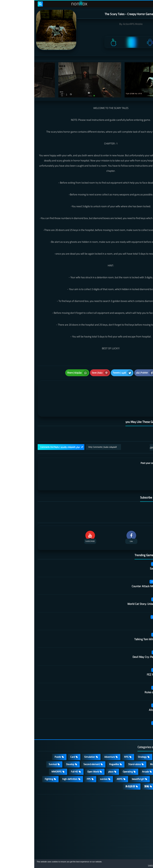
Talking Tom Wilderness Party (117, 622)
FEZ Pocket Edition (124, 658)
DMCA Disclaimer (129, 801)
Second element (57, 747)
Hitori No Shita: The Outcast (57, 820)
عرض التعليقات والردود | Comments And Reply (26, 430)
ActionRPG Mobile (99, 24)
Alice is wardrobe (125, 693)
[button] (140, 864)
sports (141, 762)
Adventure (75, 740)
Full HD (40, 754)
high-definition (36, 762)
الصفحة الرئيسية (130, 793)
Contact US (132, 834)
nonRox (124, 857)
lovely (141, 769)
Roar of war (128, 711)
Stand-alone (100, 747)
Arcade (111, 754)
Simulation (55, 740)
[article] (41, 390)
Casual (125, 740)
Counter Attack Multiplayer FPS (116, 569)
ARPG (85, 762)
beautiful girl (104, 762)
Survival (19, 747)
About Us (133, 842)
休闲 (126, 769)
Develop (36, 747)
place (77, 754)
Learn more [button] (120, 865)
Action (141, 740)
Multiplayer (122, 747)
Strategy (108, 740)
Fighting (15, 762)
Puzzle (23, 740)
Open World (59, 754)
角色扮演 (96, 769)
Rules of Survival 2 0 (122, 675)
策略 (112, 769)
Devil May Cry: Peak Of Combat (116, 640)
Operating (93, 754)
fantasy (140, 754)
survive (69, 762)
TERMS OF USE (130, 810)
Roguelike (80, 747)
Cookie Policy (131, 826)
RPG (92, 740)
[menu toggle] (147, 4)
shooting (124, 762)
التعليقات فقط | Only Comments (68, 430)
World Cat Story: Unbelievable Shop (114, 587)
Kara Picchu (128, 605)
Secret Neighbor (125, 552)
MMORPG (22, 754)
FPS (54, 762)
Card (38, 740)
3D (125, 754)
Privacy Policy (131, 818)
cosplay (140, 747)
